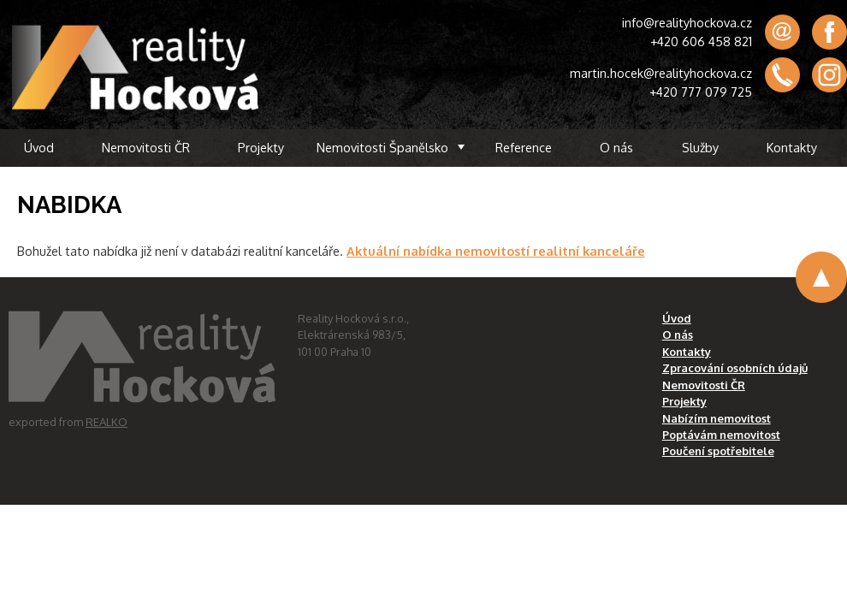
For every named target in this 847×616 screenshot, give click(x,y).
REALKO (107, 422)
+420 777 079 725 (701, 92)
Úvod (39, 147)
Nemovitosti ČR (146, 147)
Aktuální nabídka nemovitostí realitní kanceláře (496, 251)
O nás (616, 147)
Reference (524, 147)
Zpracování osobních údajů (735, 368)
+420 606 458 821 (701, 41)
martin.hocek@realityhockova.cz (661, 73)
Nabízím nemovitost (717, 418)
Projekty (261, 147)
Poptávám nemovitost (721, 435)
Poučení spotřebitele (718, 451)
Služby (700, 147)
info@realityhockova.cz (687, 22)
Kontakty (792, 147)
